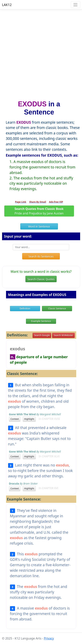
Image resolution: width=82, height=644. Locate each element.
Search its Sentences (41, 256)
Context (15, 419)
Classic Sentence (57, 308)
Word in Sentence (39, 226)
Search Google (42, 335)
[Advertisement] (41, 53)
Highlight (29, 419)
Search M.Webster (63, 335)
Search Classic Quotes (41, 279)
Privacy (49, 638)
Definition (25, 308)
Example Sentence (41, 321)
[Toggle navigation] (75, 5)
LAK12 (7, 5)
